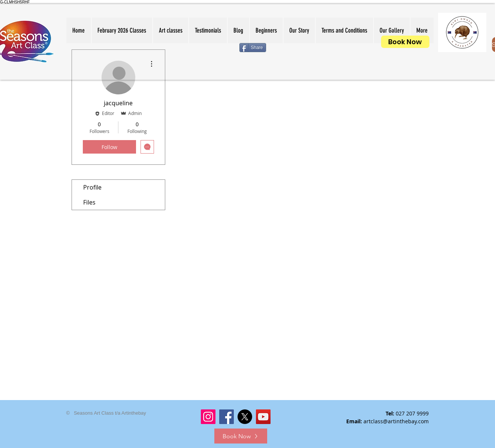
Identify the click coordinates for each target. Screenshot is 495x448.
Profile (92, 187)
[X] (245, 417)
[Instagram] (208, 417)
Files (89, 202)
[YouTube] (263, 417)
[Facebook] (227, 417)
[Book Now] (405, 42)
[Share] (253, 48)
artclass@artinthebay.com (396, 421)
